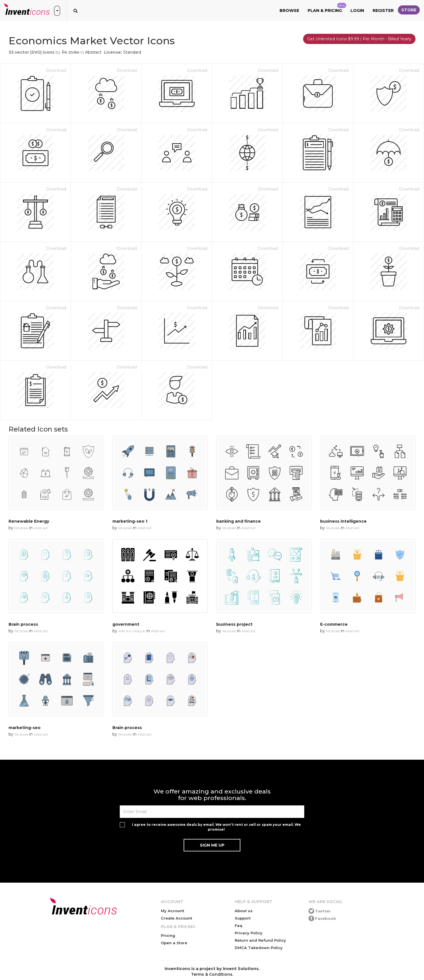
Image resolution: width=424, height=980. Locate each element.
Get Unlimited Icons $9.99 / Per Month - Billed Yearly (359, 39)
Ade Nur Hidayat (132, 631)
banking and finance (239, 521)
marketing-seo (25, 728)
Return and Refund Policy (260, 940)
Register (383, 11)
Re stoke (71, 52)
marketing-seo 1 (130, 521)
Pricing (168, 935)
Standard (132, 52)
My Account (173, 911)
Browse (289, 11)
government (126, 624)
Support (243, 918)
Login (357, 11)
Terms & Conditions (212, 974)
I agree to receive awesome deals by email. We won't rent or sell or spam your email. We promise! (216, 827)
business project (234, 624)
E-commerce (334, 624)
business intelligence (343, 521)
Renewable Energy (29, 521)
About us (244, 911)
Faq (239, 925)
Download (56, 70)
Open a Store (174, 943)
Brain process (23, 624)
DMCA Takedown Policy (259, 948)
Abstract (93, 52)
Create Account (177, 918)
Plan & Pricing (327, 8)
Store (409, 10)
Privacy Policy (249, 933)
